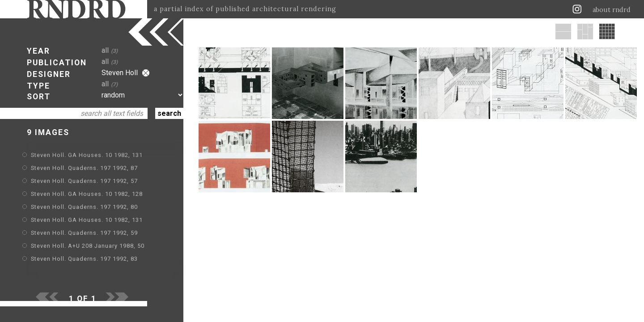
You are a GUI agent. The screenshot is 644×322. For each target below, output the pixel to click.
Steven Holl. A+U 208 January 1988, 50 (88, 246)
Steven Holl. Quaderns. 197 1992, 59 (84, 233)
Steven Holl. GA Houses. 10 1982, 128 (87, 194)
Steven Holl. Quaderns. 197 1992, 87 (84, 168)
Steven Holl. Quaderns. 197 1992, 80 (84, 207)
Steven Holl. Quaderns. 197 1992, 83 (84, 259)
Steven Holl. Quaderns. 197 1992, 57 (84, 181)
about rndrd (612, 10)
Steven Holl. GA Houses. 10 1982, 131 (87, 155)
